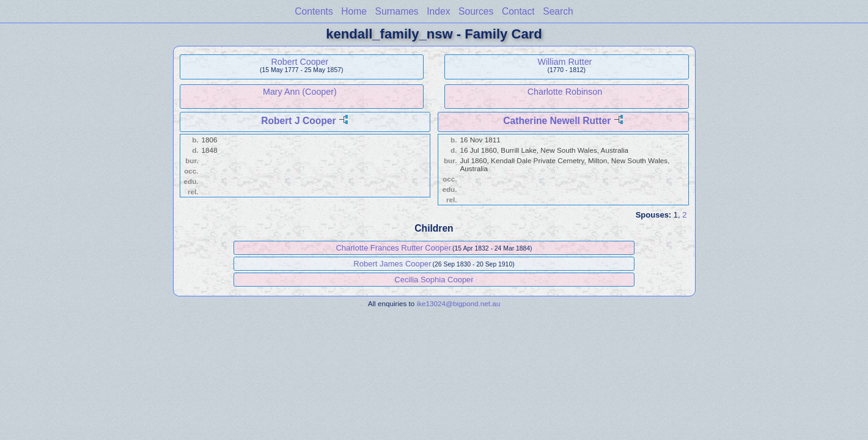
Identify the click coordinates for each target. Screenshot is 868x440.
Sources (476, 11)
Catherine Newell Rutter (557, 121)
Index (438, 11)
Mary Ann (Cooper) (300, 92)
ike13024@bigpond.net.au (459, 303)
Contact (518, 11)
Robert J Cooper (298, 121)
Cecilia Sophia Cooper (434, 280)
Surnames (397, 11)
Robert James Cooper (392, 264)
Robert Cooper (300, 62)
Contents (314, 11)
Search (558, 11)
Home (354, 11)
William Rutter (565, 62)
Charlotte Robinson (565, 92)
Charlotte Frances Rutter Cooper (393, 248)
